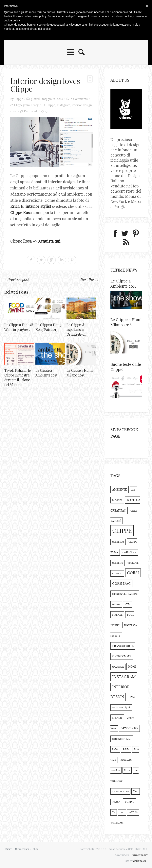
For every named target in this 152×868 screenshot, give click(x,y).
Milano (117, 718)
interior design (82, 105)
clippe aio (118, 542)
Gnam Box (118, 667)
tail (136, 792)
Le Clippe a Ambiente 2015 (46, 373)
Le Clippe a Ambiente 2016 (123, 284)
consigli (117, 574)
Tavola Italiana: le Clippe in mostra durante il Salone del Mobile (17, 378)
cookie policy (12, 20)
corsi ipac (121, 584)
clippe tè (118, 563)
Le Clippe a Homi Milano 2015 (79, 373)
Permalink (31, 111)
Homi (132, 667)
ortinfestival (122, 739)
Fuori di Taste (122, 657)
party (126, 750)
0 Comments (79, 99)
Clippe (19, 99)
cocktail (133, 563)
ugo (122, 813)
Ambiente (120, 490)
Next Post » (89, 279)
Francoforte (123, 646)
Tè (114, 813)
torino (130, 802)
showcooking (120, 792)
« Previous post (17, 279)
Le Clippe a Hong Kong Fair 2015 (48, 327)
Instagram (64, 105)
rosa (13, 111)
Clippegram (22, 105)
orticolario (129, 729)
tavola (116, 802)
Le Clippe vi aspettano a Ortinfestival (76, 330)
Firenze (117, 615)
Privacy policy (140, 855)
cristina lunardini (125, 594)
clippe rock (129, 553)
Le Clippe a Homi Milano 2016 (126, 322)
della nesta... (140, 861)
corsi (133, 573)
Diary (35, 105)
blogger (117, 500)
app (133, 490)
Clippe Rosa (21, 213)
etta (128, 605)
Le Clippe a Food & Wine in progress (19, 327)
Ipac (132, 697)
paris (115, 750)
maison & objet (121, 708)
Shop (36, 849)
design (116, 605)
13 (46, 111)
